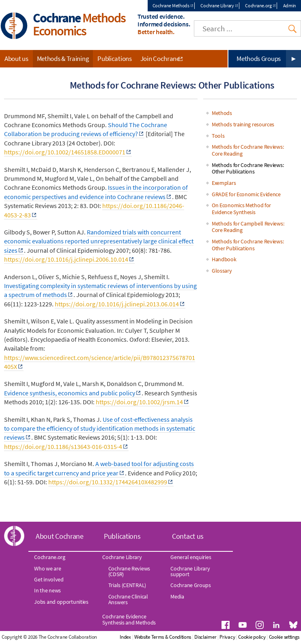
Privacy (227, 637)
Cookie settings (284, 637)
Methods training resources (243, 124)
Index (125, 637)
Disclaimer (205, 637)
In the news (47, 590)
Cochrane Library (217, 5)
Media (177, 596)
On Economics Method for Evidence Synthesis (241, 209)
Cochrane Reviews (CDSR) (129, 571)
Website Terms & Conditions (163, 637)
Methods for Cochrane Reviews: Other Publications (248, 168)
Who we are (47, 568)
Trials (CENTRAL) (127, 585)
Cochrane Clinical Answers (128, 599)
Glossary (222, 271)
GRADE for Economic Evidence (246, 194)
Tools (218, 136)
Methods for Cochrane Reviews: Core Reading (248, 150)
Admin (290, 5)
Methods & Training (63, 59)
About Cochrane (60, 536)
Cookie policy (252, 637)
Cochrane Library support (190, 571)
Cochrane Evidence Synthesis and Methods (129, 619)
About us (16, 59)
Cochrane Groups (191, 585)
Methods (222, 113)
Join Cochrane (160, 59)
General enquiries (191, 557)
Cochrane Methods (171, 5)
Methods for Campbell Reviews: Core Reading (248, 227)
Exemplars (224, 183)
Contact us (188, 536)
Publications (114, 59)
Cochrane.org (258, 5)
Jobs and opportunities (61, 602)
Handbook (224, 259)
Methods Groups (259, 59)
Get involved (49, 579)
